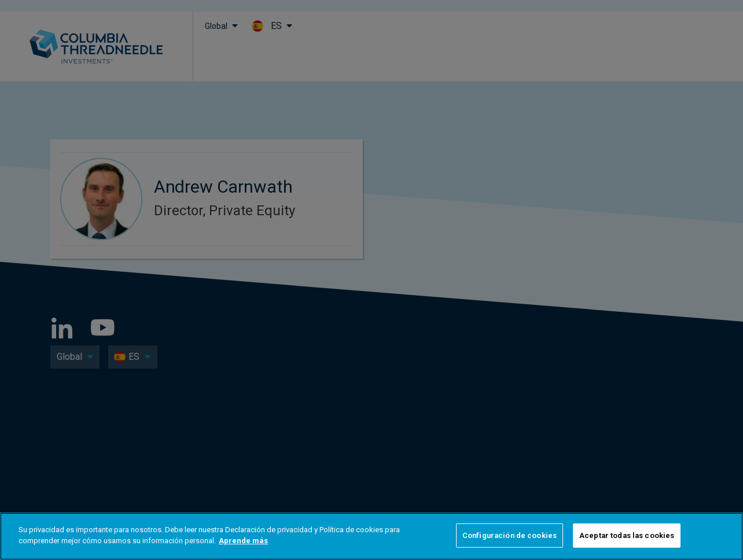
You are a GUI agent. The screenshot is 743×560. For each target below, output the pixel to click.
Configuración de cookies (510, 535)
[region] (371, 536)
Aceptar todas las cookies (627, 535)
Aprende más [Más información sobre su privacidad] (243, 541)
